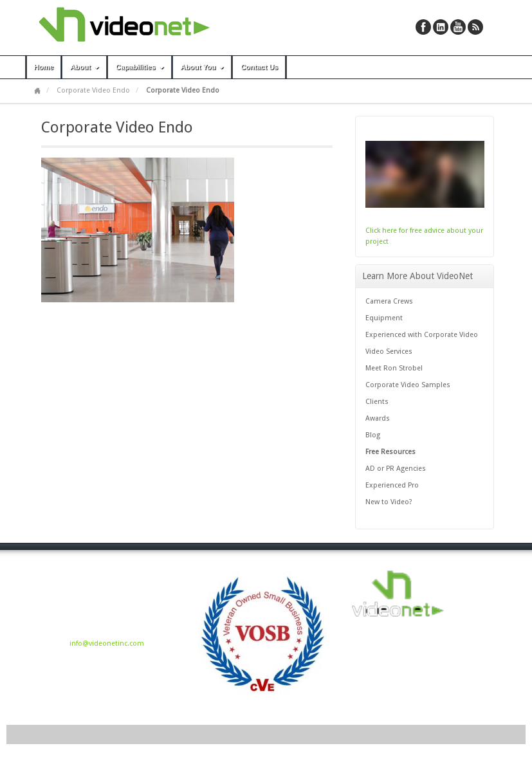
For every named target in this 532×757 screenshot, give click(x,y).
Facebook (423, 27)
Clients (377, 402)
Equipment (384, 318)
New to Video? (389, 502)
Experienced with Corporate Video (422, 335)
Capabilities (141, 67)
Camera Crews (389, 301)
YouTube (458, 27)
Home (44, 67)
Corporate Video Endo (93, 90)
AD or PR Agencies (396, 469)
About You (204, 67)
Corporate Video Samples (408, 385)
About (86, 67)
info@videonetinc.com (107, 643)
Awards (378, 418)
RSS (475, 27)
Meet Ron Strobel (394, 368)
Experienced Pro (392, 485)
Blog (373, 435)
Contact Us (259, 67)
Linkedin (441, 27)
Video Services (389, 351)
